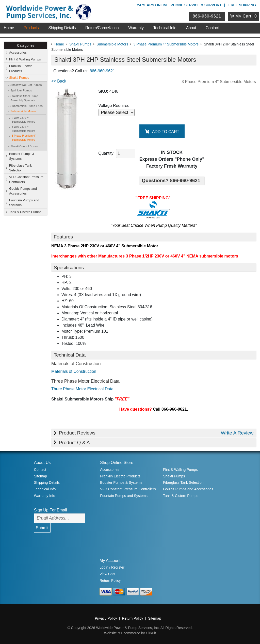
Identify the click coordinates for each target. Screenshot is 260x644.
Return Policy (110, 581)
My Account (110, 561)
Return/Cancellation (102, 28)
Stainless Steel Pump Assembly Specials (24, 98)
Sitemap (40, 476)
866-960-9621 (207, 16)
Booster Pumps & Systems (22, 156)
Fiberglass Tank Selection (20, 168)
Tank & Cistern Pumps (25, 212)
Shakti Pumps (19, 78)
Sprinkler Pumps (21, 90)
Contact (212, 28)
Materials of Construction (74, 371)
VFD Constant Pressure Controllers (26, 179)
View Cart (107, 574)
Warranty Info (45, 496)
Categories (26, 45)
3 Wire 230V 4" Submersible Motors (23, 129)
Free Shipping (242, 5)
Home (9, 28)
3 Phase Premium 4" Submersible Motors (24, 138)
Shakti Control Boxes (24, 146)
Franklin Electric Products (21, 68)
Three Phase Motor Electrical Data (82, 389)
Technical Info (165, 28)
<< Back (59, 81)
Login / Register (112, 567)
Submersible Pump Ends (27, 106)
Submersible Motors (23, 111)
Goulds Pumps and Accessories (23, 191)
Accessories (18, 52)
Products (31, 28)
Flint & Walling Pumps (25, 59)
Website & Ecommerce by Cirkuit (130, 633)
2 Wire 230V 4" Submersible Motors (23, 120)
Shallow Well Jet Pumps (26, 85)
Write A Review (237, 433)
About (191, 28)
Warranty (136, 28)
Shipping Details (62, 28)
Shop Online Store (117, 463)
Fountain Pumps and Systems (24, 203)
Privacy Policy (106, 618)
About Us (42, 463)
